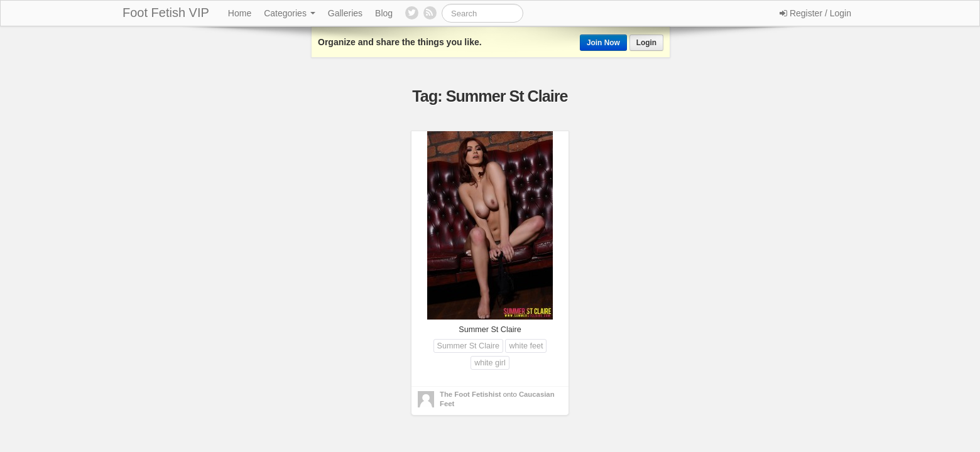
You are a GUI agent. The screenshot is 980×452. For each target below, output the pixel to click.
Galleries (345, 13)
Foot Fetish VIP (166, 13)
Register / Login (815, 13)
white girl (490, 363)
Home (240, 13)
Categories (290, 13)
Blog (384, 13)
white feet (526, 346)
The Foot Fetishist (471, 394)
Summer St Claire (468, 346)
